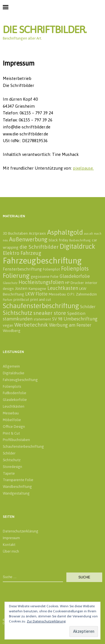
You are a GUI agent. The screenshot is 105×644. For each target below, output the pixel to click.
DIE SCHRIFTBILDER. (45, 30)
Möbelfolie (12, 420)
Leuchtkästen (14, 406)
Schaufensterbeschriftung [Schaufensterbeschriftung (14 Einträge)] (41, 306)
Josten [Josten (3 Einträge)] (21, 288)
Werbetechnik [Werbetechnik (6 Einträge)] (31, 325)
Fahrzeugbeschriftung (20, 380)
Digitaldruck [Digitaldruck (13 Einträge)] (77, 246)
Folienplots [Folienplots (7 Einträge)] (75, 268)
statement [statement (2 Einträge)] (42, 319)
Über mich (11, 551)
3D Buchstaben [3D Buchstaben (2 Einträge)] (15, 233)
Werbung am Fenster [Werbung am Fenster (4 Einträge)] (70, 325)
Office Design (14, 427)
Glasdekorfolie (15, 400)
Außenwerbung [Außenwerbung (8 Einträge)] (28, 239)
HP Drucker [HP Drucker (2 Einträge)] (74, 283)
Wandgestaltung (16, 493)
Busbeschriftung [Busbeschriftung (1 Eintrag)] (80, 240)
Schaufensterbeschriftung (23, 446)
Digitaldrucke (14, 373)
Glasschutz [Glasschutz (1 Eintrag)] (10, 283)
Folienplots (12, 386)
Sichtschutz (12, 460)
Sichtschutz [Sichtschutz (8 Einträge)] (17, 313)
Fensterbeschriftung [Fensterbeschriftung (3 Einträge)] (22, 269)
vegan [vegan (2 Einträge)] (8, 325)
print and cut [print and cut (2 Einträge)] (41, 299)
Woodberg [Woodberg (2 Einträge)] (12, 331)
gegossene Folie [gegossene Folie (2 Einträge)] (45, 276)
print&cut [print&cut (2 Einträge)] (21, 299)
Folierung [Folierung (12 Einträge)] (16, 275)
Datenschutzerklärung (21, 531)
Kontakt (9, 545)
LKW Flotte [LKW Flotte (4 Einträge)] (36, 294)
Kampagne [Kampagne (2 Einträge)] (37, 288)
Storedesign (12, 467)
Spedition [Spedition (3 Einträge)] (76, 313)
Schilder (9, 453)
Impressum (11, 538)
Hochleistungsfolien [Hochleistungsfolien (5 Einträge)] (41, 282)
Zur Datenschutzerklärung (46, 621)
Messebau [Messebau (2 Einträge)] (57, 294)
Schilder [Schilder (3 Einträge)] (88, 307)
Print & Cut (11, 433)
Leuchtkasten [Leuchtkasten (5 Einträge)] (63, 288)
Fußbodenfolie (15, 393)
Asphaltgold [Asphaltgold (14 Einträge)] (65, 232)
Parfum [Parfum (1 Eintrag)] (8, 300)
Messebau (11, 413)
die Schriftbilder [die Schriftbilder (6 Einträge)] (39, 247)
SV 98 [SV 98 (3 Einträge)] (57, 319)
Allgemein (11, 366)
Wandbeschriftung (17, 487)
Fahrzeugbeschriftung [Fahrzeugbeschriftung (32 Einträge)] (42, 261)
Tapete (9, 473)
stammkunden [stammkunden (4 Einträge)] (18, 319)
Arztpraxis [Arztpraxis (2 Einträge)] (37, 233)
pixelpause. (83, 168)
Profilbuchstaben (16, 440)
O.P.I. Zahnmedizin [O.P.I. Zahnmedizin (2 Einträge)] (82, 294)
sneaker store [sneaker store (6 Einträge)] (50, 313)
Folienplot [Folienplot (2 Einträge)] (51, 269)
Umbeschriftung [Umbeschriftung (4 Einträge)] (81, 319)
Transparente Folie (18, 480)
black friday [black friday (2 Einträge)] (58, 240)
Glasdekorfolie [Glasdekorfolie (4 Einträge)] (75, 276)
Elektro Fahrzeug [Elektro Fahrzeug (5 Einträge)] (22, 253)
